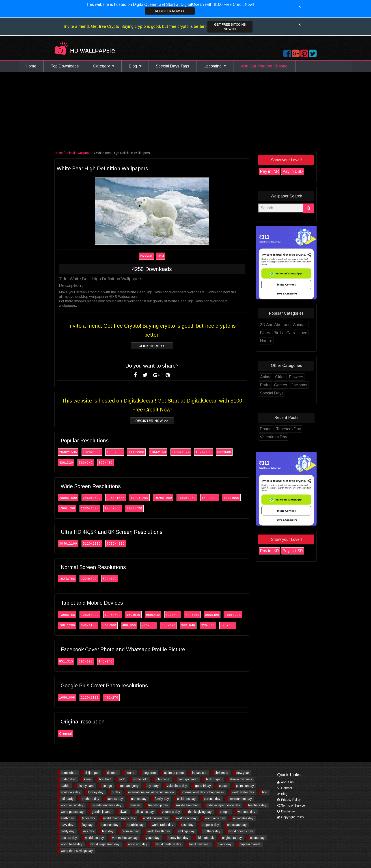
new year (243, 773)
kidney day (96, 792)
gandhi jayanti (101, 812)
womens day (246, 812)
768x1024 (233, 615)
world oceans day (241, 831)
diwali (123, 812)
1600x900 (115, 452)
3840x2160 (68, 543)
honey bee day (178, 838)
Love (303, 333)
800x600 (224, 452)
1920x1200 (139, 498)
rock (122, 779)
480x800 (129, 625)
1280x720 (134, 508)
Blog (135, 66)
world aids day (215, 818)
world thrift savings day (77, 851)
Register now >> (170, 11)
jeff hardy (67, 799)
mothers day (90, 799)
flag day (87, 825)
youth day (153, 838)
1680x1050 (187, 498)
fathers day (115, 799)
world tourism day (155, 818)
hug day (108, 831)
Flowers (296, 377)
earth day (67, 818)
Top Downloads (65, 66)
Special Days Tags (173, 66)
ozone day (257, 838)
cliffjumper (92, 773)
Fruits (265, 385)
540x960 (109, 625)
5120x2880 (92, 543)
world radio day (163, 825)
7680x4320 (116, 543)
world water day (243, 792)
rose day (188, 825)
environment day (240, 799)
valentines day (177, 786)
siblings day (186, 831)
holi (265, 792)
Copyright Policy (291, 817)
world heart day (71, 844)
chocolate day (237, 825)
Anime (266, 377)
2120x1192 (90, 697)
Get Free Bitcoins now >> (230, 27)
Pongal (266, 429)
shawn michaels (241, 779)
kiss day (88, 831)
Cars (291, 333)
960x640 (133, 615)
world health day (158, 831)
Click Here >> (152, 346)
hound (130, 773)
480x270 (111, 697)
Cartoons (299, 385)
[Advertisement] (185, 112)
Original (66, 734)
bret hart (105, 779)
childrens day (187, 799)
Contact (285, 788)
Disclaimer (287, 811)
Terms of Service (291, 805)
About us (285, 782)
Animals (300, 325)
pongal (224, 812)
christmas (221, 773)
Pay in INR (270, 171)
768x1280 (67, 625)
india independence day (223, 805)
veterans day (171, 812)
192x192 (86, 661)
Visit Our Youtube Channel (264, 66)
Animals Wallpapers (79, 153)
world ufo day (94, 838)
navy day (67, 825)
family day (162, 799)
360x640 (86, 463)
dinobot (112, 773)
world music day (72, 805)
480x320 (66, 463)
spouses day (110, 825)
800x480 (192, 615)
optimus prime (174, 773)
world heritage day (168, 844)
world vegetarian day (105, 844)
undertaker (68, 779)
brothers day (211, 831)
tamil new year (199, 844)
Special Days (272, 393)
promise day (130, 831)
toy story (153, 786)
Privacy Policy (289, 800)
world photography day (119, 818)
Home (31, 66)
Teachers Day (288, 429)
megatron (149, 773)
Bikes (265, 333)
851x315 (66, 661)
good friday (203, 786)
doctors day (69, 838)
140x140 (106, 661)
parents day (212, 799)
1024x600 (89, 579)
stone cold (140, 779)
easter (223, 786)
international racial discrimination (151, 792)
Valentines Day (273, 437)
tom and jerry (129, 786)
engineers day (232, 838)
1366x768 (158, 452)
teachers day (257, 805)
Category (104, 66)
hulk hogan (214, 779)
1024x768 (204, 452)
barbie (65, 786)
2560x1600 (92, 498)
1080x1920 (90, 615)
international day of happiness (203, 792)
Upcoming (215, 66)
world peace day (72, 812)
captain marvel (250, 844)
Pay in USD (293, 171)
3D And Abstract (275, 325)
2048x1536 (68, 452)
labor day (88, 818)
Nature (266, 341)
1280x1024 (181, 452)
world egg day (137, 844)
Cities (280, 377)
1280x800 (113, 508)
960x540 (153, 615)
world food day (186, 818)
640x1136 (89, 625)
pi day (116, 792)
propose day (210, 825)
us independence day (106, 805)
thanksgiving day (200, 812)
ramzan (135, 805)
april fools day (70, 792)
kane (87, 779)
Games (280, 385)
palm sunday (245, 786)
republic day (135, 825)
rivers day (225, 844)
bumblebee (68, 773)
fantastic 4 (199, 773)
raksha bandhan (187, 805)
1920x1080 (92, 452)
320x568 (208, 625)
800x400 (212, 615)
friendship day (158, 805)
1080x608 (67, 697)
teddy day (68, 831)
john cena (163, 779)
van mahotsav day (125, 838)
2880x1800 (68, 498)
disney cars (86, 786)
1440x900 (136, 452)
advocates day (243, 818)
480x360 (149, 625)
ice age (107, 786)
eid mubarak (205, 838)
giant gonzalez (188, 779)
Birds (278, 333)
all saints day (145, 812)
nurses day (139, 799)
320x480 (106, 463)
